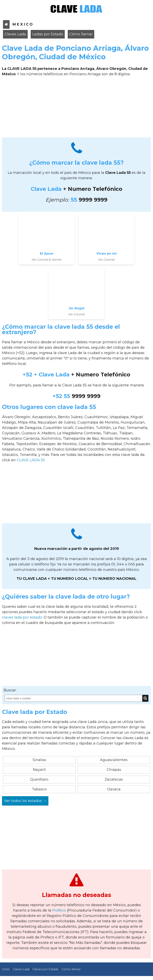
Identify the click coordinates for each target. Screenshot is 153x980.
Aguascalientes (114, 760)
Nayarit (39, 770)
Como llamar (71, 969)
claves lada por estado (22, 617)
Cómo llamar (81, 34)
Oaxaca (114, 789)
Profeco (59, 910)
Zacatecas (114, 779)
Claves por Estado (46, 969)
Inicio (6, 969)
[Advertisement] (76, 108)
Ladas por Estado (48, 34)
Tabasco (39, 789)
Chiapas (114, 770)
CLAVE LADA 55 (31, 460)
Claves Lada (15, 34)
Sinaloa (39, 760)
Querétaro (39, 779)
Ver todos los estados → (25, 801)
